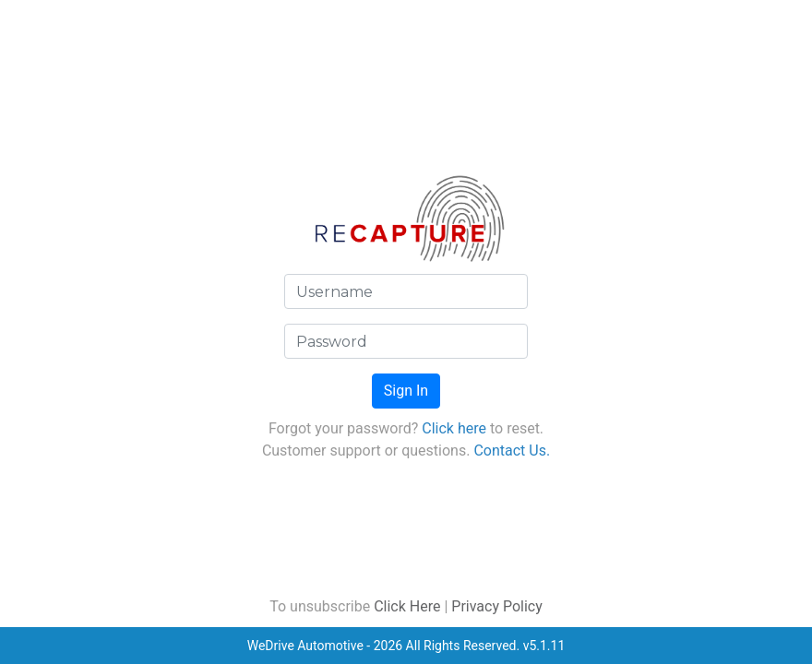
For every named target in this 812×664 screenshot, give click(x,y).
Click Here (407, 606)
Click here (454, 428)
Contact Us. (512, 451)
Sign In (406, 391)
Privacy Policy (497, 606)
